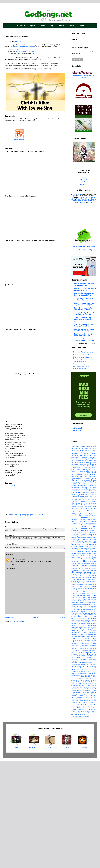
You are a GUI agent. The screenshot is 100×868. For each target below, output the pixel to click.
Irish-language (87, 679)
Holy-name (80, 664)
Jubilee (94, 687)
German (88, 643)
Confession (92, 596)
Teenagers (93, 803)
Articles (94, 561)
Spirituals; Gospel (83, 786)
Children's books (85, 587)
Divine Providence (82, 612)
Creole (80, 605)
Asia (95, 563)
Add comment (11, 568)
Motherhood (92, 713)
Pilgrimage (75, 734)
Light (81, 697)
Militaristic (88, 710)
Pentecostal (93, 729)
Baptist (94, 568)
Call (79, 576)
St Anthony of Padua (87, 787)
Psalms (83, 743)
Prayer (79, 738)
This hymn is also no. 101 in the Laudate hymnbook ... (84, 335)
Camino (94, 576)
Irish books (79, 679)
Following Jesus (87, 636)
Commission (92, 593)
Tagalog (74, 803)
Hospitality (81, 666)
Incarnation (74, 676)
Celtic (81, 583)
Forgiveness (81, 638)
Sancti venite (92, 765)
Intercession (82, 677)
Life (77, 697)
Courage (87, 601)
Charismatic (92, 583)
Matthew (74, 706)
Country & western (78, 601)
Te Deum (80, 803)
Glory (94, 645)
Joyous (89, 687)
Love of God (92, 699)
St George (79, 791)
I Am (85, 671)
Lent (84, 181)
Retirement (85, 758)
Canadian (86, 578)
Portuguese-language (86, 736)
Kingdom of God (80, 690)
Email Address (77, 53)
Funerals (83, 641)
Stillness (93, 799)
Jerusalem (83, 683)
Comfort (74, 593)
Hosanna (74, 666)
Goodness (75, 654)
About (82, 26)
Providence (89, 741)
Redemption (85, 752)
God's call (74, 648)
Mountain (74, 715)
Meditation (75, 708)
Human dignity (91, 666)
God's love (81, 648)
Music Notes (80, 199)
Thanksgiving (81, 804)
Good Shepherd (90, 652)
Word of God (92, 820)
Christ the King (90, 589)
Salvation (77, 765)
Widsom (74, 820)
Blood (80, 573)
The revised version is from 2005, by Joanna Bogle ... (84, 309)
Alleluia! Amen (12, 49)
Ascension (75, 562)
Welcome (88, 818)
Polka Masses (75, 736)
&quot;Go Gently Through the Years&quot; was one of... (84, 314)
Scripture (81, 770)
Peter (79, 732)
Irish (73, 679)
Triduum (80, 811)
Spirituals (74, 786)
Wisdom (79, 820)
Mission (88, 711)
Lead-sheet (92, 695)
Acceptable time (76, 552)
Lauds (80, 695)
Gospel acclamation (90, 654)
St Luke (89, 792)
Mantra (73, 703)
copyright (85, 824)
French (86, 639)
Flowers (74, 634)
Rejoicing (93, 752)
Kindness (83, 688)
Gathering (93, 641)
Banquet (74, 568)
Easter (16, 515)
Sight (79, 778)
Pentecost (84, 185)
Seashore (78, 771)
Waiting (84, 817)
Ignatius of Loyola (91, 671)
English (74, 618)
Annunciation (75, 561)
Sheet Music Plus (85, 197)
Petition (84, 732)
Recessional (75, 750)
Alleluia (11, 515)
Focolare (79, 634)
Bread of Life (80, 575)
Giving (84, 645)
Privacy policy (78, 431)
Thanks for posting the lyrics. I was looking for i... (85, 289)
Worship (78, 822)
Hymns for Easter (13, 486)
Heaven (93, 659)
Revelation (93, 757)
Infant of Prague (90, 676)
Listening (86, 697)
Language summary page (89, 692)
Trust (90, 811)
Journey (79, 687)
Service (82, 775)
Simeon (88, 778)
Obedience (93, 722)
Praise (74, 738)
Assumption (75, 564)
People (52, 26)
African (93, 554)
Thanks (74, 804)
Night (73, 722)
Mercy (76, 710)
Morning (93, 711)
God (85, 646)
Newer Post (9, 617)
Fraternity (74, 639)
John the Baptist (91, 685)
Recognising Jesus (89, 750)
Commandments (82, 593)
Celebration (75, 583)
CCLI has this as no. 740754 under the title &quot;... (84, 330)
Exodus (80, 628)
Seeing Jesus (76, 773)
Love (85, 699)
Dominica (74, 614)
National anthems (77, 717)
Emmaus (86, 615)
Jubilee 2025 (76, 688)
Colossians (88, 591)
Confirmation (75, 598)
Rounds (89, 759)
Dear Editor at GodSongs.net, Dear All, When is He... (84, 325)
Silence (83, 778)
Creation (81, 603)
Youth (73, 824)
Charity (94, 585)
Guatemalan (85, 657)
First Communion (83, 632)
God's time (79, 650)
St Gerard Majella (88, 791)
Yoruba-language (91, 822)
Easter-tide (75, 615)
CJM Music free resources (82, 355)
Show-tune (93, 777)
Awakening (84, 566)
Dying (89, 614)
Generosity (75, 643)
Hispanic (79, 661)
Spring (91, 785)
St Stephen (90, 796)
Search (62, 26)
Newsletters (86, 720)
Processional (92, 740)
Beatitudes (87, 569)
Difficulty (74, 608)
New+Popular (21, 26)
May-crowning (92, 706)
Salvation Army (85, 765)
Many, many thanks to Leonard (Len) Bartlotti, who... (84, 340)
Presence (93, 738)
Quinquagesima (84, 749)
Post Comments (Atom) (20, 621)
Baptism (79, 568)
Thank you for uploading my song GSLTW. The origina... (84, 304)
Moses (73, 713)
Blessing (93, 571)
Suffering (74, 801)
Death (94, 605)
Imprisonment (92, 674)
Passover (88, 727)
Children (75, 587)
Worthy (84, 822)
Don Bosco (80, 614)
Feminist (74, 632)
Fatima (83, 630)
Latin (81, 693)
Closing (81, 591)
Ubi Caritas (86, 813)
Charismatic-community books (81, 585)
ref (44, 45)
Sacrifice (78, 763)
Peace (79, 729)
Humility (74, 668)
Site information (82, 780)
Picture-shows (92, 732)
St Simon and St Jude (79, 796)
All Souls (93, 556)
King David (89, 688)
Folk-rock (89, 634)
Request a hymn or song (84, 250)
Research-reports (84, 756)
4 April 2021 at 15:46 (21, 559)
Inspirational (75, 677)
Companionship (76, 596)
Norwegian (78, 722)
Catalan (86, 582)
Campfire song (75, 578)
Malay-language (92, 701)
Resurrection (41, 515)
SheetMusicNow (80, 202)
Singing (74, 780)
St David (86, 789)
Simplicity (93, 778)
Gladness (89, 645)
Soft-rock (88, 782)
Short (87, 777)
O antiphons (85, 722)
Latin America (87, 694)
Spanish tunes (75, 784)
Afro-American (76, 556)
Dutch (86, 614)
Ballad (94, 566)
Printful (88, 199)
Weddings (81, 818)
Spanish (93, 782)
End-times (93, 615)
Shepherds (80, 777)
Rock (73, 759)
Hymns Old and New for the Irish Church (24, 47)
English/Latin (92, 621)
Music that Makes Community (83, 352)
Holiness (90, 661)
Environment (75, 623)
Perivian (78, 731)
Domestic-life (92, 612)
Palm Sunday (91, 725)
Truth (94, 811)
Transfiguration (76, 810)
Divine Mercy (88, 610)
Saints (83, 763)
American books (90, 557)
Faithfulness (92, 628)
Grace (81, 655)
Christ (82, 589)
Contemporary (76, 600)
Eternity (77, 625)
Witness (84, 820)
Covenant (93, 601)
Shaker (88, 775)
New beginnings (76, 720)
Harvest (81, 659)
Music (88, 715)
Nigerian (93, 720)
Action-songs (75, 554)
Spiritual (93, 784)
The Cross (79, 806)
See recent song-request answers (84, 246)
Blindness (74, 573)
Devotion (93, 607)
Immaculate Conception (79, 672)
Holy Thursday (80, 662)
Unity (79, 815)
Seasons (83, 771)
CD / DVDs (88, 575)
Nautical (74, 718)
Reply (12, 564)
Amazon (79, 194)
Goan (81, 646)
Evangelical (82, 627)
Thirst (81, 808)
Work (73, 822)
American (80, 557)
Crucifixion (87, 605)
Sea (91, 770)
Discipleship (92, 608)
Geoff (12, 559)
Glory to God (75, 646)
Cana (81, 578)
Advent (84, 178)
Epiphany (88, 623)
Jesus (93, 683)
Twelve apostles (76, 813)
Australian (84, 564)
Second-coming (91, 771)
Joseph (74, 687)
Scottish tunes (91, 768)
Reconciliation (75, 752)
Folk (84, 634)
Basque (81, 569)
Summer (94, 801)
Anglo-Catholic (92, 559)
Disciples (82, 608)
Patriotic (74, 729)
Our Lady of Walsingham (79, 726)
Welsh (94, 818)
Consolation (92, 598)
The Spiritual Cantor (80, 361)
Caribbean (79, 582)
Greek (73, 657)
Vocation (79, 817)
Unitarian (74, 815)
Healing (87, 659)
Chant (85, 583)
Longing (74, 699)
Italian (73, 683)
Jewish (73, 685)
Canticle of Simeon (81, 580)
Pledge (81, 734)
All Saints (85, 556)
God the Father (91, 646)
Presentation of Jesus (79, 740)
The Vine (75, 808)
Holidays (84, 661)
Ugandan (93, 813)
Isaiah (82, 681)
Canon (73, 580)
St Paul (94, 794)
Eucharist (84, 625)
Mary (94, 703)
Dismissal (74, 610)
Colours (94, 591)
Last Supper (75, 694)
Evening (74, 628)
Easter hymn (18, 41)
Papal (83, 727)
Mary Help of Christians (79, 704)
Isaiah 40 (87, 681)
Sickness (74, 778)
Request (72, 26)
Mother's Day (82, 713)
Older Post (61, 617)
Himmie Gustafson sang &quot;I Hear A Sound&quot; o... (84, 319)
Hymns (33, 26)
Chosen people (76, 589)
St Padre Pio (81, 794)
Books (42, 26)
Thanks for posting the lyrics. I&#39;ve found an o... (84, 285)
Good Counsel (87, 650)
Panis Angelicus (76, 727)
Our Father (92, 724)
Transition (85, 810)
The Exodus (86, 806)
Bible (81, 571)
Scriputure (87, 770)
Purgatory (87, 745)
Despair (88, 607)
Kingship (89, 690)
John (84, 685)
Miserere (83, 711)
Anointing (85, 561)
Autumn (78, 566)
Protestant (82, 741)
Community (92, 594)
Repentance (84, 754)
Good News (80, 652)
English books (82, 618)
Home (35, 617)
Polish (85, 734)
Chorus (93, 587)
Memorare (88, 708)
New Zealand (81, 718)
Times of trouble (90, 808)
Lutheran (74, 701)
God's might (89, 648)
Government (75, 655)
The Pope (93, 806)
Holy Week (89, 662)
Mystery (94, 715)
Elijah (81, 615)
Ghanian (79, 645)
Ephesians (82, 623)
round (89, 824)
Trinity (85, 811)
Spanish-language (85, 784)
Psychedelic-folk (91, 743)
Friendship (93, 639)
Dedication (75, 607)
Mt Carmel (82, 715)
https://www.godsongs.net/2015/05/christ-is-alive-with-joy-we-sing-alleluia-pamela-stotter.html (35, 530)
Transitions (93, 810)
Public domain (77, 745)
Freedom (80, 639)
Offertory (85, 724)
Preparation (85, 738)
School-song (75, 766)
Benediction (75, 571)
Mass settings (91, 704)
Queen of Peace (82, 747)
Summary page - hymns (84, 801)
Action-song (92, 552)
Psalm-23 (77, 743)
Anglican (82, 559)
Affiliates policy (78, 428)
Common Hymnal (79, 364)
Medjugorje (81, 708)
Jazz (78, 683)
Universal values (87, 815)
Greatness (93, 655)
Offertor (79, 724)
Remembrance (75, 754)
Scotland (84, 766)
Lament (79, 692)
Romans (78, 759)
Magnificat (82, 701)
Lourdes (80, 699)
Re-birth (94, 749)
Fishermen (93, 632)
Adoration (83, 554)
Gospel (81, 653)
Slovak (89, 780)
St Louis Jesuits (81, 792)
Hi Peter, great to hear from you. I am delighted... (83, 299)
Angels (74, 559)
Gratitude (86, 655)
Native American (87, 717)
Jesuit (88, 683)
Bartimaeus (75, 569)
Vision (94, 815)
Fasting (78, 630)
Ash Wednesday (86, 562)
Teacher (86, 803)
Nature (94, 717)
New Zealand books (90, 718)
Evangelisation (91, 627)
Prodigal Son (75, 741)
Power (94, 736)
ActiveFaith (92, 201)
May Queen (82, 706)
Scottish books (82, 768)
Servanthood (75, 775)
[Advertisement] (84, 448)
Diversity (80, 610)
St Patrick (88, 794)
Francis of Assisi (91, 638)
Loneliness (93, 697)
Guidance (93, 657)
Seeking (85, 773)
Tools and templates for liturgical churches (83, 77)
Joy (35, 515)
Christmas (84, 180)
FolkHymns (78, 636)
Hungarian (80, 669)
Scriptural (74, 770)
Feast (87, 630)
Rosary (83, 759)
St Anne (78, 787)
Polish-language (91, 734)
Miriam (78, 711)
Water (88, 817)
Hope (94, 664)
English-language (24, 515)
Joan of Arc (79, 685)
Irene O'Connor (91, 677)
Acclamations (84, 552)
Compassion (84, 596)
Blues (84, 573)
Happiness (74, 659)
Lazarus (85, 695)
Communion (84, 594)
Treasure (74, 811)
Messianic (82, 710)
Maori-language (81, 703)
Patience (93, 727)
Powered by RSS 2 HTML (87, 344)
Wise (90, 202)
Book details (92, 573)
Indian (81, 676)
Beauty (94, 569)
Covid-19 (74, 603)
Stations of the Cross (84, 799)
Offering (74, 724)
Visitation (74, 817)
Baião (90, 566)
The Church (89, 804)
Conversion (85, 600)
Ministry (94, 710)
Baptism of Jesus (87, 568)
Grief (78, 657)
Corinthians (93, 600)
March (89, 703)
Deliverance (82, 607)
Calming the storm (86, 576)
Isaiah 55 (93, 681)
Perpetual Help (85, 731)
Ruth (79, 761)
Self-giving (93, 773)
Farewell (74, 630)
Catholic (93, 582)
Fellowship (93, 630)
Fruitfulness (75, 641)
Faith (85, 628)
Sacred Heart (86, 761)
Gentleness (82, 643)
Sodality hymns (80, 782)
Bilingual (87, 571)
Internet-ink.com (82, 201)
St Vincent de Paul (88, 797)
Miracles (74, 711)
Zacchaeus (78, 824)
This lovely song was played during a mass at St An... (84, 294)
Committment (75, 594)
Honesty (88, 664)
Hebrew (74, 661)
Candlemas (93, 578)
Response (93, 756)
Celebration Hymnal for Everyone (26, 51)
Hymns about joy (13, 488)
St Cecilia (79, 789)
